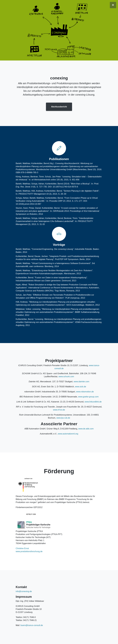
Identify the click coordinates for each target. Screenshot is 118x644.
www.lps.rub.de (63, 418)
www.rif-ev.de (59, 410)
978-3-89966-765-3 (30, 172)
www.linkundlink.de (93, 402)
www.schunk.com (66, 377)
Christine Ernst (22, 548)
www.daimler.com (81, 382)
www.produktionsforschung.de (29, 551)
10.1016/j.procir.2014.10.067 (28, 204)
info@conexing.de (24, 591)
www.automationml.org (68, 434)
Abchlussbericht (59, 107)
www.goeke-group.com (88, 397)
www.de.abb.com (86, 429)
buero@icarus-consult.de (32, 625)
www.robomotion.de (85, 392)
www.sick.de (80, 387)
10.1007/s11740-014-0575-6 (65, 187)
